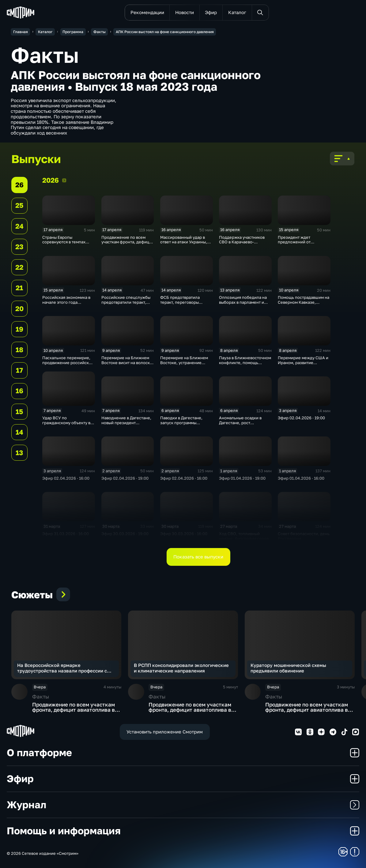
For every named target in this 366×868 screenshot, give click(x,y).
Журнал (183, 805)
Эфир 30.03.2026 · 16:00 (184, 534)
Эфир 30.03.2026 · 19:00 (125, 534)
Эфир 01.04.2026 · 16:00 (301, 478)
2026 (64, 180)
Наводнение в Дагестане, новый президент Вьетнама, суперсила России (126, 425)
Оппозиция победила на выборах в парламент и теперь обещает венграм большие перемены (243, 305)
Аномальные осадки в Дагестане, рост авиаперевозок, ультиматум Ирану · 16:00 (243, 425)
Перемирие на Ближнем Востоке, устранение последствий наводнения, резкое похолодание (186, 365)
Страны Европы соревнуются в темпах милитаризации (64, 242)
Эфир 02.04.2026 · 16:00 (66, 478)
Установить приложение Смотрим (165, 732)
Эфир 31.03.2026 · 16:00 (66, 534)
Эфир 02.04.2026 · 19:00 (301, 418)
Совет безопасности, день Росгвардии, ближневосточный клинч (304, 538)
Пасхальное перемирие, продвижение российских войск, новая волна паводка (68, 365)
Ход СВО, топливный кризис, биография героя (244, 536)
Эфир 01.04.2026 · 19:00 (242, 478)
